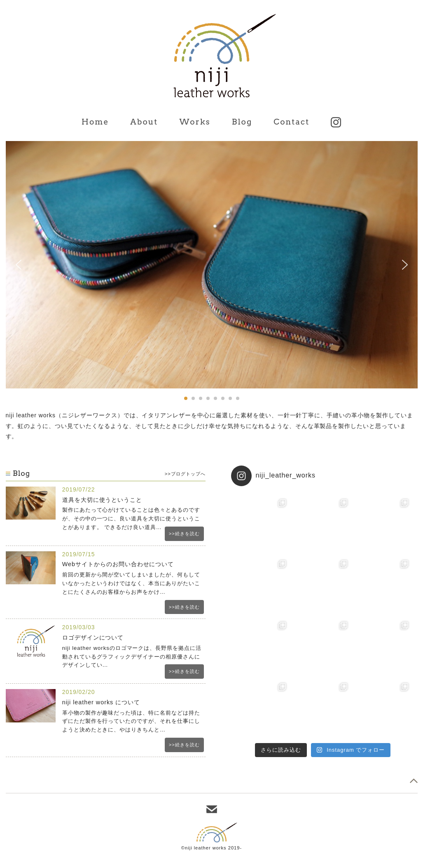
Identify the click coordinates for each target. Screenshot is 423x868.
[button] (19, 265)
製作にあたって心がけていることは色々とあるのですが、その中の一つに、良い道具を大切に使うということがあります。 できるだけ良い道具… (131, 519)
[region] (212, 272)
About (144, 122)
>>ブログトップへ (185, 474)
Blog (242, 122)
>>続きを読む (184, 534)
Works (195, 122)
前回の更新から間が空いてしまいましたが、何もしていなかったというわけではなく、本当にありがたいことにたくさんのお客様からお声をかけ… (131, 583)
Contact (291, 122)
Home (95, 122)
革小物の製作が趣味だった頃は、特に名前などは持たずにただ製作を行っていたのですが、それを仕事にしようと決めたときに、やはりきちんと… (131, 721)
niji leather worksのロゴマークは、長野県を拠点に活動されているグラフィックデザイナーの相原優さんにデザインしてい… (132, 657)
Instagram (336, 122)
